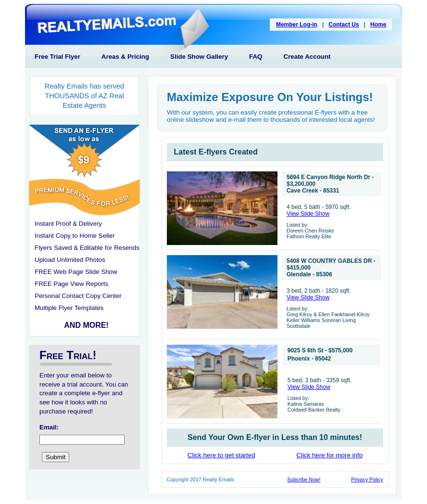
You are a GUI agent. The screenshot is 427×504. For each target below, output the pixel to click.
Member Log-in (297, 25)
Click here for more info (329, 455)
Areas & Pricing (125, 57)
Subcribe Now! (304, 479)
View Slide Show (308, 214)
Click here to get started (221, 455)
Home (378, 25)
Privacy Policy (367, 479)
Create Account (307, 57)
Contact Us (344, 25)
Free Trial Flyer (57, 57)
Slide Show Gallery (199, 57)
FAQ (256, 57)
